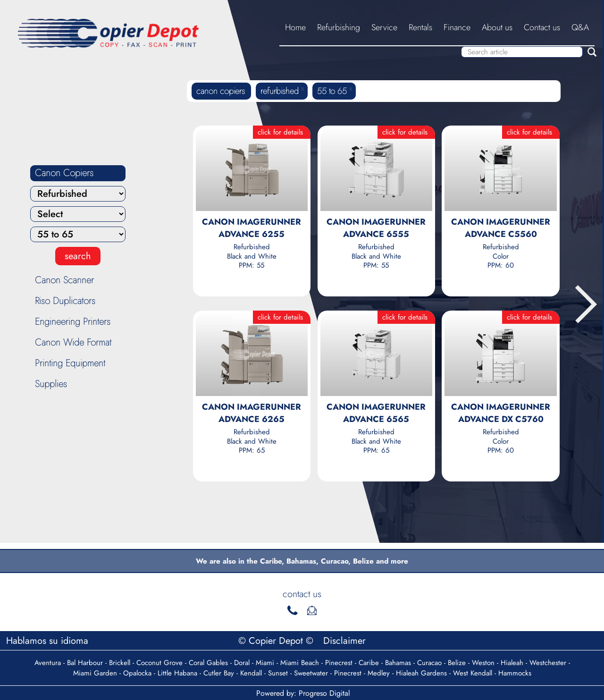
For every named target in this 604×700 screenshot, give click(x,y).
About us (497, 27)
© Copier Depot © (277, 641)
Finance (457, 27)
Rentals (420, 27)
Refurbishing (339, 27)
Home (295, 27)
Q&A (580, 27)
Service (384, 27)
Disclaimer (344, 641)
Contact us (542, 27)
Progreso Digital (324, 693)
